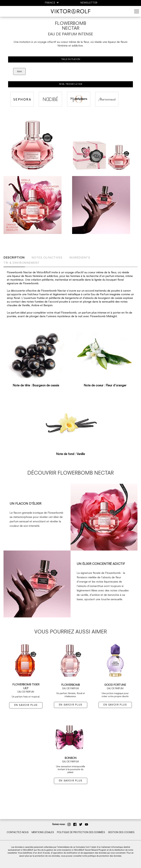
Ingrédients (80, 258)
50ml (19, 71)
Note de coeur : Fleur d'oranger (105, 386)
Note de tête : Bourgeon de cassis (36, 386)
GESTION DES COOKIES (121, 833)
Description (14, 258)
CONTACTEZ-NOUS (18, 833)
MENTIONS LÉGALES (43, 833)
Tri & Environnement (22, 263)
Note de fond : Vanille (70, 454)
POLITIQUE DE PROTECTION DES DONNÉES (81, 833)
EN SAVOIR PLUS (26, 705)
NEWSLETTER (89, 3)
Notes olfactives (47, 258)
